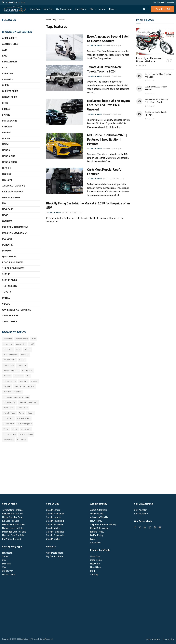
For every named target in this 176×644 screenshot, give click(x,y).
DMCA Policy (97, 535)
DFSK (5, 103)
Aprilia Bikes (10, 38)
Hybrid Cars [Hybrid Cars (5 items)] (27, 371)
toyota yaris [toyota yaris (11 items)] (8, 440)
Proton (7, 251)
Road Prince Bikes (13, 262)
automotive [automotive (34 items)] (21, 344)
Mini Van (6, 564)
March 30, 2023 (110, 46)
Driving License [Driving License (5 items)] (10, 355)
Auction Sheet (11, 44)
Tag (54, 19)
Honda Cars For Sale (12, 517)
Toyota (7, 292)
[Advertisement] (155, 169)
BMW (5, 68)
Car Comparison (64, 9)
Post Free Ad (163, 9)
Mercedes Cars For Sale (14, 532)
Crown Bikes (10, 97)
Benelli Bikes (10, 62)
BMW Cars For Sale (12, 539)
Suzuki (6, 274)
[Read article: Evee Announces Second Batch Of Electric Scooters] (64, 48)
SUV (4, 560)
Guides (6, 139)
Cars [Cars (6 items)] (18, 349)
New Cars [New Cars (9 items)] (24, 381)
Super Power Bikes (13, 268)
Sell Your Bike (141, 514)
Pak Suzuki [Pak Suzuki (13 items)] (8, 408)
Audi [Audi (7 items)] (34, 339)
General (7, 133)
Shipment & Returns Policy (103, 525)
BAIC (5, 56)
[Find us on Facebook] (135, 528)
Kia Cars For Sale (11, 521)
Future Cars (10, 121)
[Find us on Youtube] (160, 528)
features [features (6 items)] (25, 355)
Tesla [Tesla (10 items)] (6, 429)
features (61, 19)
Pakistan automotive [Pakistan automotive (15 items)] (12, 392)
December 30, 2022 (111, 179)
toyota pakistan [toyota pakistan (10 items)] (26, 434)
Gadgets (7, 127)
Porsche (7, 245)
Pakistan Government (15, 233)
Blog (92, 9)
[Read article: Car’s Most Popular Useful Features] (64, 181)
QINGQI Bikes (9, 257)
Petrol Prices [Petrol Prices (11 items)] (9, 413)
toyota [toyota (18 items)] (15, 429)
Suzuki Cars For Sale (12, 514)
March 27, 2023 (110, 76)
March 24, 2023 (110, 114)
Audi (5, 50)
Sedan (5, 556)
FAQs (93, 539)
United (6, 298)
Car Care (8, 74)
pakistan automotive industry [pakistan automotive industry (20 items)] (16, 397)
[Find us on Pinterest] (155, 528)
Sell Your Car (140, 510)
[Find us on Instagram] (150, 528)
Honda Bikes (9, 162)
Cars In (53, 510)
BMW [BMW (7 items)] (32, 344)
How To (7, 168)
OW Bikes (7, 221)
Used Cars (35, 9)
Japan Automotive (13, 186)
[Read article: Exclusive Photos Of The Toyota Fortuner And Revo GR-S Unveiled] (64, 112)
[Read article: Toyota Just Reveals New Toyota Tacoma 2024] (64, 78)
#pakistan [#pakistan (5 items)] (8, 339)
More (112, 9)
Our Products (97, 514)
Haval (6, 144)
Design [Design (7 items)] (27, 349)
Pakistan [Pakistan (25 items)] (7, 386)
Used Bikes (81, 9)
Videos (102, 9)
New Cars (48, 9)
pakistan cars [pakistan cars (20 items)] (9, 402)
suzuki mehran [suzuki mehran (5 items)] (24, 418)
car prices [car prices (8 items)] (8, 349)
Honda (6, 150)
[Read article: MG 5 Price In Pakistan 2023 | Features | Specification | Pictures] (64, 146)
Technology (10, 286)
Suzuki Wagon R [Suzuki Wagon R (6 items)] (25, 424)
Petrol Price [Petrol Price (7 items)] (22, 408)
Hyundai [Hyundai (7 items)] (7, 376)
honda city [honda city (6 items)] (22, 365)
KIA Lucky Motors (13, 192)
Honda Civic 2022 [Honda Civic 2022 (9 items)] (11, 371)
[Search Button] (144, 9)
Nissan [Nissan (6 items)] (34, 381)
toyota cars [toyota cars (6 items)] (26, 429)
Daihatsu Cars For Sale (13, 525)
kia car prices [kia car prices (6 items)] (10, 381)
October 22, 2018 (70, 212)
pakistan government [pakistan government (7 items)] (28, 402)
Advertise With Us (99, 517)
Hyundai (7, 180)
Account (171, 2)
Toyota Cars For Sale (12, 510)
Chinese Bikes (10, 91)
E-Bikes (6, 109)
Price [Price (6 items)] (21, 413)
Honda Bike (9, 156)
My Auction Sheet (55, 556)
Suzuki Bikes (9, 280)
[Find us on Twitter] (140, 528)
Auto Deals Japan (55, 553)
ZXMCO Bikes (10, 322)
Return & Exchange (99, 528)
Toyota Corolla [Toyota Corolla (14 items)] (10, 434)
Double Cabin (9, 575)
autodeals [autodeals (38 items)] (8, 344)
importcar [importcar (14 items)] (19, 376)
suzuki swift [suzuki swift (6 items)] (9, 424)
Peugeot (7, 239)
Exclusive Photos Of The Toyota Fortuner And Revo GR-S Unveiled (108, 105)
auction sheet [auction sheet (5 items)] (22, 339)
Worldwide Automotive (16, 310)
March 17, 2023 (110, 149)
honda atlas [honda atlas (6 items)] (9, 365)
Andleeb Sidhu (96, 46)
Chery (6, 85)
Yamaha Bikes (10, 316)
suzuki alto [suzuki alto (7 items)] (8, 418)
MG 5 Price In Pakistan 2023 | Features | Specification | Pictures (107, 140)
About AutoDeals (99, 510)
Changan (8, 79)
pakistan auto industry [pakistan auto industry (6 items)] (25, 386)
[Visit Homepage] (14, 9)
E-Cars (6, 115)
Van (4, 567)
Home (48, 19)
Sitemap (94, 575)
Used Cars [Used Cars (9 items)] (22, 440)
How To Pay (96, 521)
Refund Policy (97, 532)
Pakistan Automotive (15, 227)
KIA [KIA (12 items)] (28, 376)
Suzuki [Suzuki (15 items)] (31, 413)
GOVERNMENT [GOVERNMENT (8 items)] (10, 360)
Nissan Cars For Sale (13, 528)
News (5, 215)
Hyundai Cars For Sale (13, 535)
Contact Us (96, 543)
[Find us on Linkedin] (145, 528)
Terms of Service (153, 639)
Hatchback (7, 553)
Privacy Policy (168, 639)
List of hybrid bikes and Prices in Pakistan (149, 60)
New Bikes (96, 567)
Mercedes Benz (11, 198)
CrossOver (7, 571)
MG (4, 203)
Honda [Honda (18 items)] (22, 360)
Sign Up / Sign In (159, 2)
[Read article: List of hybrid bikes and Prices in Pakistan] (155, 41)
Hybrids (7, 174)
